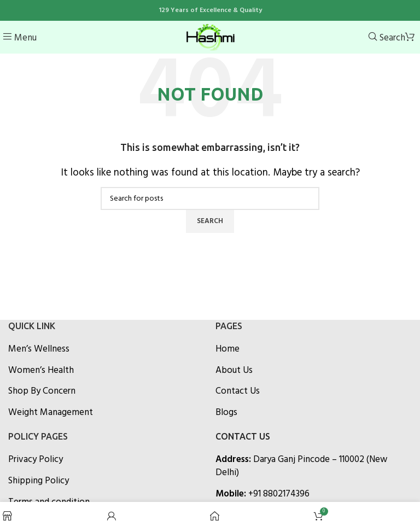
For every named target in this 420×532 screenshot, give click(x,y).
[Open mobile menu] (20, 38)
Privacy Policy (36, 460)
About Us (234, 371)
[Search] (387, 38)
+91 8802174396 (279, 494)
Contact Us (238, 391)
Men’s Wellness (39, 349)
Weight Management (51, 413)
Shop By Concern (42, 391)
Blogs (226, 413)
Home (227, 349)
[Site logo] (210, 37)
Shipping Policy (39, 481)
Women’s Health (41, 371)
